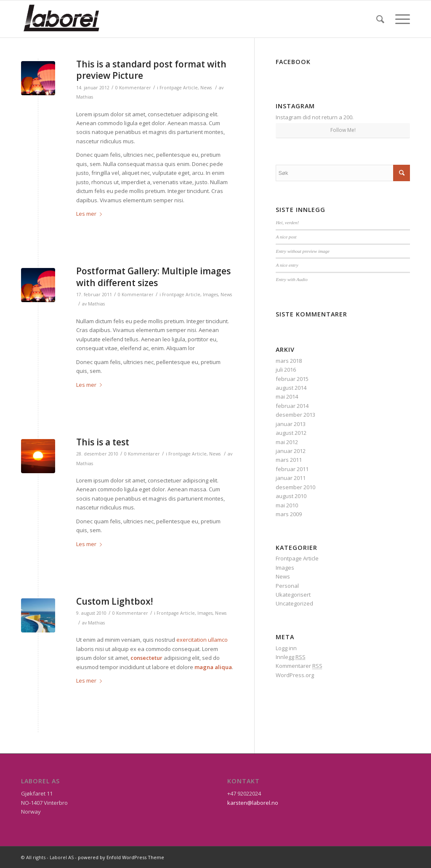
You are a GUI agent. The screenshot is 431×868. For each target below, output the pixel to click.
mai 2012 (287, 442)
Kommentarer (299, 666)
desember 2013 (295, 415)
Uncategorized (294, 603)
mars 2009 (289, 514)
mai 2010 (287, 505)
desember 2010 (295, 487)
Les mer (91, 214)
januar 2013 (291, 424)
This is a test (103, 442)
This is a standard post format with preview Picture (151, 70)
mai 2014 (287, 396)
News (206, 88)
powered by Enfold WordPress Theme (121, 857)
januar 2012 (291, 451)
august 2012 (291, 433)
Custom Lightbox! (114, 601)
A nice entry (287, 265)
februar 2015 (292, 379)
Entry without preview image (303, 251)
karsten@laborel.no (253, 803)
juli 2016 (286, 370)
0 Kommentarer (133, 88)
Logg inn (286, 648)
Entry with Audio (291, 279)
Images (210, 295)
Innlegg (291, 657)
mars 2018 (289, 361)
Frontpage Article (179, 88)
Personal (287, 586)
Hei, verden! (287, 222)
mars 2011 (289, 460)
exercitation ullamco (202, 640)
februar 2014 (292, 406)
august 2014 (291, 388)
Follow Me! (343, 130)
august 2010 (291, 496)
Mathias (85, 97)
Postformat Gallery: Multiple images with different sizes (153, 277)
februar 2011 (292, 469)
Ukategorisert (293, 595)
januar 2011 (291, 478)
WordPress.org (295, 675)
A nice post (286, 237)
